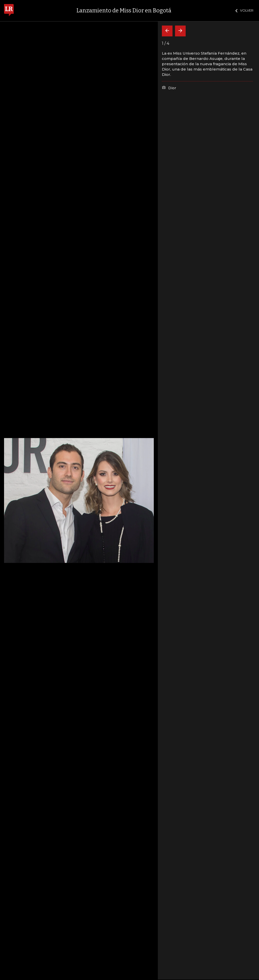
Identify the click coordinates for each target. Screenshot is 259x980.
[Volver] (167, 31)
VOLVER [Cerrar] (244, 10)
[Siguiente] (180, 31)
